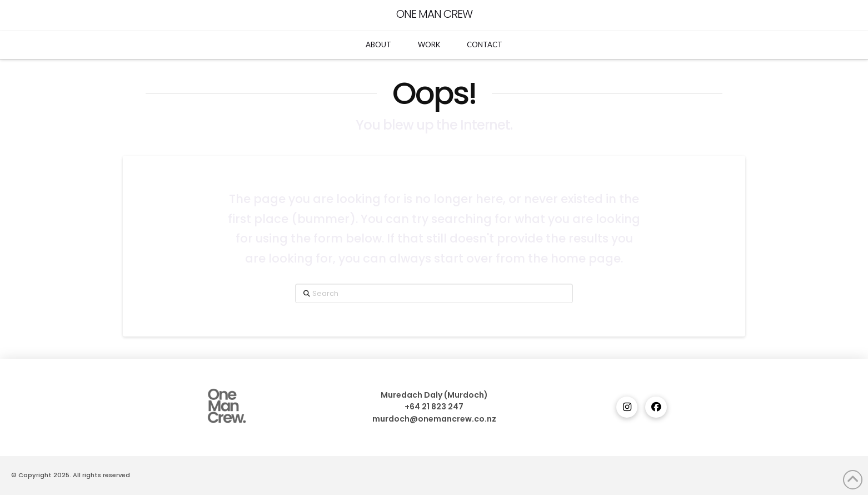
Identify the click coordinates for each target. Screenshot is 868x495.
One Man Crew (434, 14)
